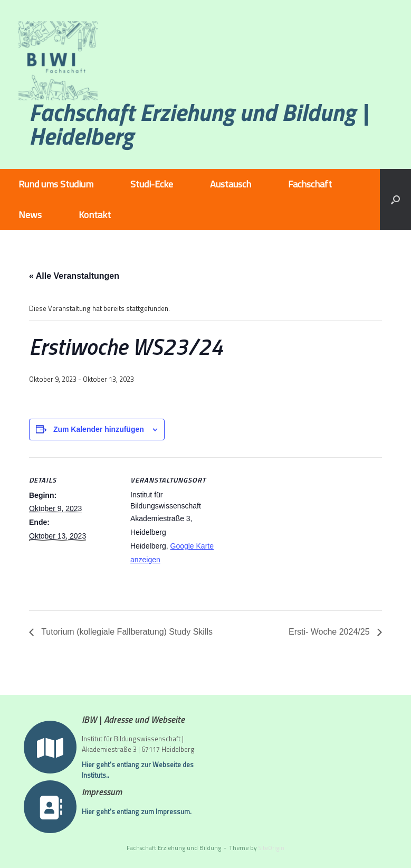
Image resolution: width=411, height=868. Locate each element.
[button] (395, 200)
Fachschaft (310, 184)
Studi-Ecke (152, 184)
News (30, 215)
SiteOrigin (271, 848)
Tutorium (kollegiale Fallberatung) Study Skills (126, 632)
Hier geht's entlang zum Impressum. (137, 816)
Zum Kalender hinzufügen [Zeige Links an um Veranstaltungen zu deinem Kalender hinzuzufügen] (99, 429)
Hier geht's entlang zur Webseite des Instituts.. (138, 770)
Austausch (231, 184)
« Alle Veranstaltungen (74, 276)
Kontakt (95, 215)
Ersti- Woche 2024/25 (330, 632)
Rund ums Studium (56, 184)
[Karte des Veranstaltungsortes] (287, 530)
